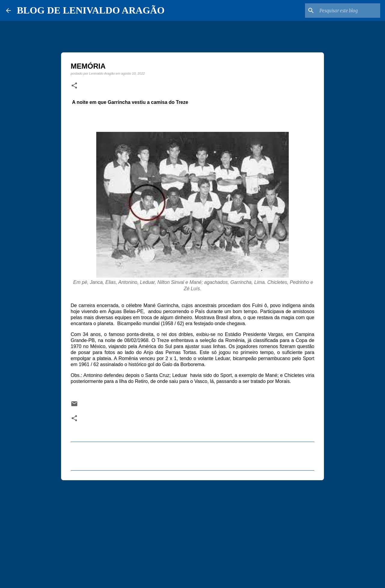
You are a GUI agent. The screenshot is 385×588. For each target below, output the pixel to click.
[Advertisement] (192, 531)
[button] (74, 86)
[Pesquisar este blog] (349, 11)
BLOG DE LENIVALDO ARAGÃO (91, 10)
